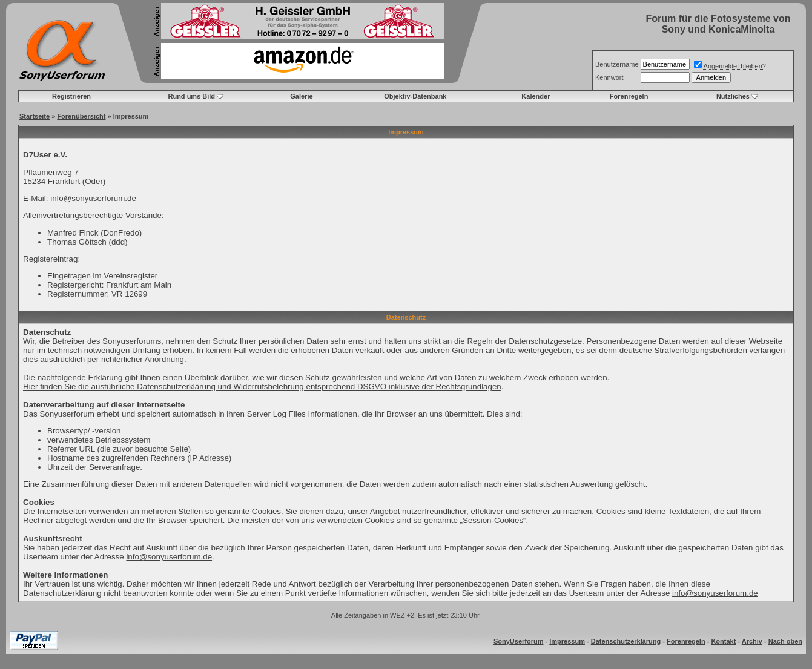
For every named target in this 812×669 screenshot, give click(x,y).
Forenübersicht (81, 116)
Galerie (301, 96)
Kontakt (723, 641)
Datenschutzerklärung (626, 641)
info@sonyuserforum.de (169, 557)
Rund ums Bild (191, 96)
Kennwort (609, 77)
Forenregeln (629, 96)
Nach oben (785, 641)
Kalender (536, 96)
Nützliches (733, 96)
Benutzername (617, 64)
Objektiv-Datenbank (415, 96)
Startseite (35, 116)
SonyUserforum (519, 641)
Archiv (752, 641)
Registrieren (71, 96)
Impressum (567, 641)
